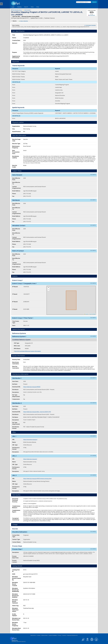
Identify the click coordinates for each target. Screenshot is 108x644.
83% (92, 12)
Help (38, 7)
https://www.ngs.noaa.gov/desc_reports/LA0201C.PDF (37, 412)
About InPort (33, 635)
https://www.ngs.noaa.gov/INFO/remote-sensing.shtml (37, 479)
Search (26, 7)
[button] (48, 288)
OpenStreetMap (92, 314)
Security (64, 635)
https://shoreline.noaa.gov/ (30, 440)
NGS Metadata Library (17, 10)
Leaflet (86, 314)
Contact (39, 635)
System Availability (53, 635)
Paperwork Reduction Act (72, 635)
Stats (32, 7)
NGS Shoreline (27, 10)
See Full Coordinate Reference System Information (28, 351)
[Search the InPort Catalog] (84, 2)
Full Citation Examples (91, 25)
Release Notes (45, 635)
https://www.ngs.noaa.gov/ (30, 459)
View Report (92, 15)
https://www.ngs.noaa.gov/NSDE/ (32, 387)
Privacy (60, 635)
